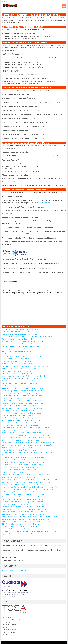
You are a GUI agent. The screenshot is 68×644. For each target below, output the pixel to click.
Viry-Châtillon (40, 475)
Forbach (5, 396)
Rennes (9, 374)
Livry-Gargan (27, 499)
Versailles (5, 450)
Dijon (34, 351)
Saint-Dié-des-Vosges (13, 470)
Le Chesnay (33, 450)
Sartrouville (18, 448)
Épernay (10, 391)
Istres (4, 342)
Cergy (29, 524)
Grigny (19, 472)
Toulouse (11, 364)
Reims (4, 391)
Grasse (28, 332)
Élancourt (13, 455)
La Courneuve (30, 497)
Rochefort (33, 349)
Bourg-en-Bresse (14, 329)
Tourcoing (22, 403)
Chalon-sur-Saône (13, 430)
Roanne (29, 381)
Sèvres (34, 492)
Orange (41, 465)
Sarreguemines (24, 396)
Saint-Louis (33, 420)
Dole (20, 379)
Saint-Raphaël (6, 465)
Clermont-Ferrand (12, 415)
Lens (3, 415)
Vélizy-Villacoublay (21, 457)
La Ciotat (32, 344)
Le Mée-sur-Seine (20, 445)
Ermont (17, 526)
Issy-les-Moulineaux (27, 485)
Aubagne (5, 344)
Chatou (20, 450)
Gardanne (13, 346)
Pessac (22, 369)
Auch (17, 364)
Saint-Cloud (36, 494)
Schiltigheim (32, 418)
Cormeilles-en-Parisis (8, 531)
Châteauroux (24, 374)
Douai (11, 406)
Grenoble (43, 376)
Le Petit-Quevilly (7, 435)
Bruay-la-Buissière (36, 413)
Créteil (24, 524)
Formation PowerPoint (10, 571)
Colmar (26, 420)
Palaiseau (5, 475)
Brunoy (4, 472)
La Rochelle (25, 349)
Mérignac (29, 369)
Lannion (13, 354)
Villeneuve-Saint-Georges (13, 524)
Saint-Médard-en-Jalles (41, 366)
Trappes (26, 450)
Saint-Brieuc (6, 354)
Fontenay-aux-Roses (16, 489)
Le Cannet (23, 334)
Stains (26, 507)
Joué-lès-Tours (6, 376)
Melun (52, 443)
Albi (3, 460)
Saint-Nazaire (6, 386)
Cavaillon (26, 465)
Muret (21, 361)
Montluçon (5, 332)
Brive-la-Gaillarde (20, 351)
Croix (42, 403)
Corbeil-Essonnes (7, 477)
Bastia (33, 534)
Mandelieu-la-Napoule (32, 337)
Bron (3, 428)
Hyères (29, 460)
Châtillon (36, 482)
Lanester (36, 393)
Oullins (4, 423)
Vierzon (4, 351)
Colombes (5, 489)
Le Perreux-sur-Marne (32, 517)
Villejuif (4, 522)
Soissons (23, 329)
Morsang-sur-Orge (16, 480)
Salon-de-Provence (24, 342)
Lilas (11, 502)
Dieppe (4, 438)
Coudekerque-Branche (33, 403)
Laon (29, 329)
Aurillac (4, 349)
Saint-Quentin (36, 329)
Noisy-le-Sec (14, 504)
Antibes (11, 334)
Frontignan (20, 371)
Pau (19, 415)
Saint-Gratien (28, 529)
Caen (38, 346)
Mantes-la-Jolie (23, 452)
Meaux (37, 440)
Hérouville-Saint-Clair (29, 346)
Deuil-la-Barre (13, 529)
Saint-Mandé (34, 514)
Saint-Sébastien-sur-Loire (10, 383)
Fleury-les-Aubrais (17, 386)
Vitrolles (19, 344)
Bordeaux (12, 366)
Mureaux (11, 448)
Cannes (17, 334)
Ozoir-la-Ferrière (30, 443)
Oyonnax (5, 329)
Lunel (4, 374)
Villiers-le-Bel (13, 534)
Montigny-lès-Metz (36, 396)
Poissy (25, 448)
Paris (41, 433)
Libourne (31, 364)
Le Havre (24, 438)
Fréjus (38, 462)
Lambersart (35, 406)
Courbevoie (42, 489)
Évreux (4, 359)
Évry (9, 472)
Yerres (21, 477)
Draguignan (31, 462)
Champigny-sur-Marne (24, 522)
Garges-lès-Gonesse (42, 531)
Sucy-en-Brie (26, 519)
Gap (24, 332)
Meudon (17, 485)
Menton (4, 337)
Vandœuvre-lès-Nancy (13, 393)
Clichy (16, 492)
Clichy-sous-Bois (19, 502)
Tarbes (9, 418)
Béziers (9, 371)
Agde (4, 371)
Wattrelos (17, 398)
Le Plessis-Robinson (14, 487)
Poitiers (23, 467)
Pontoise (5, 526)
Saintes (18, 349)
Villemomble (11, 499)
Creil (3, 411)
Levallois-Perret (26, 487)
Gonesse (5, 529)
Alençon (15, 411)
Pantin (31, 507)
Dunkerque (5, 406)
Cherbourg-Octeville (37, 388)
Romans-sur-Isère (15, 356)
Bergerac (27, 354)
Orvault (21, 383)
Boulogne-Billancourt (38, 487)
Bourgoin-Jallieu (7, 379)
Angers (21, 388)
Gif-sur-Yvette (29, 477)
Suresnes (28, 492)
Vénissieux (10, 423)
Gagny (20, 512)
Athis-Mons (5, 480)
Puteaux (4, 485)
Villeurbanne (28, 425)
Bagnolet (22, 497)
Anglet (4, 418)
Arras (4, 413)
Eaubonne (53, 531)
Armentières (18, 406)
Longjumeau (17, 482)
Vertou (26, 383)
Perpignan (16, 418)
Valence (24, 356)
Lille (34, 398)
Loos (15, 401)
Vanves (22, 492)
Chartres (10, 359)
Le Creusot (45, 428)
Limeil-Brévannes (7, 514)
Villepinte (22, 504)
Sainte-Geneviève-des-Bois (51, 480)
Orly (3, 524)
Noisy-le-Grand (30, 502)
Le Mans (22, 430)
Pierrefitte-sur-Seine (39, 504)
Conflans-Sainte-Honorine (10, 452)
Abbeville (35, 457)
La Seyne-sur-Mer (17, 465)
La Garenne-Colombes (9, 494)
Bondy (24, 509)
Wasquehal (27, 406)
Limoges (38, 467)
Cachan (55, 517)
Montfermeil (19, 507)
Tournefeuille (28, 361)
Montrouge (50, 489)
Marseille (34, 342)
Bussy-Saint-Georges (42, 443)
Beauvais (9, 411)
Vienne (15, 379)
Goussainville (25, 526)
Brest (27, 359)
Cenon (35, 369)
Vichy (11, 332)
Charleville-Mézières (46, 337)
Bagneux (5, 497)
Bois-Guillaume (29, 435)
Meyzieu (36, 425)
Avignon (4, 467)
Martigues (12, 344)
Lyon (3, 425)
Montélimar (32, 356)
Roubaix (10, 398)
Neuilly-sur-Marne (43, 509)
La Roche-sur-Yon (14, 467)
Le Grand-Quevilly (18, 435)
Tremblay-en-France (8, 507)
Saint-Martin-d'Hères (18, 376)
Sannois (18, 531)
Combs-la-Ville (6, 443)
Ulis (35, 477)
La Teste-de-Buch (28, 366)
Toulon (43, 462)
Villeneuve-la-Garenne (30, 489)
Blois (3, 381)
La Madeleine (37, 401)
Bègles (19, 366)
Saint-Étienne (10, 381)
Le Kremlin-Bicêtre (19, 517)
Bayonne (25, 415)
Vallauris (4, 334)
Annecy (4, 433)
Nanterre (29, 494)
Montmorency (37, 524)
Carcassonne (12, 339)
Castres (8, 460)
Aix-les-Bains (30, 430)
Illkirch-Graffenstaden (8, 420)
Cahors (32, 386)
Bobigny (29, 504)
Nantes (32, 383)
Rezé (37, 383)
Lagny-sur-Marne (33, 438)
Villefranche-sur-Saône (22, 423)
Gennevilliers (21, 494)
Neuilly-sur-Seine (27, 482)
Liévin (21, 411)
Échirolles (36, 376)
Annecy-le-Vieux (25, 433)
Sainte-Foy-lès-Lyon (35, 428)
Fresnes (41, 514)
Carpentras (34, 465)
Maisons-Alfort (46, 522)
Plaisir (30, 448)
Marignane (5, 346)
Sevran (4, 499)
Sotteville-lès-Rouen (14, 438)
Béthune (26, 413)
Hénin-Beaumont (29, 411)
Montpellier (28, 371)
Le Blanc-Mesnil (12, 512)
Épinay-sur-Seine (32, 509)
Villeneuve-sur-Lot (7, 388)
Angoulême (11, 349)
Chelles (4, 440)
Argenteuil (5, 534)
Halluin (20, 401)
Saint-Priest (10, 425)
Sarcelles (21, 534)
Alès (9, 361)
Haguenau (19, 420)
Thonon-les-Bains (13, 433)
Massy (16, 477)
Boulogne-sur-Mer (17, 413)
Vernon (39, 356)
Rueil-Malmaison (39, 485)
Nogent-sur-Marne (46, 517)
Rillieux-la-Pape (11, 428)
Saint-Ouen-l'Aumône (29, 531)
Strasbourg (24, 418)
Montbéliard (35, 354)
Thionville (16, 396)
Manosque (18, 332)
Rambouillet (38, 445)
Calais (8, 413)
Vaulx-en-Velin (19, 425)
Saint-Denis (5, 502)
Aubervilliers (6, 504)
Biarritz (31, 415)
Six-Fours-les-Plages (20, 462)
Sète (14, 371)
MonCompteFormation (43, 203)
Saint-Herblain (37, 381)
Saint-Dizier (40, 391)
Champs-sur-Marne (45, 438)
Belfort (34, 470)
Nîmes (4, 361)
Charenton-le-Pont (44, 519)
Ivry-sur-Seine (36, 522)
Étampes (48, 475)
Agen (37, 386)
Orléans (26, 386)
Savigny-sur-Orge (7, 482)
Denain (23, 408)
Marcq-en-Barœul (14, 408)
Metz (10, 396)
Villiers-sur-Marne (7, 517)
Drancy (4, 512)
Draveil (14, 472)
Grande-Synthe (30, 408)
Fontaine (29, 376)
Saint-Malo (16, 374)
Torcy (9, 440)
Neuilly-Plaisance (40, 507)
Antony (4, 487)
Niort (29, 457)
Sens (23, 470)
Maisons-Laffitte (48, 445)
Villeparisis (30, 445)
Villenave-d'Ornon (7, 369)
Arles (40, 342)
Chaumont (32, 391)
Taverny (36, 529)
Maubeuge (14, 403)
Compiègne (40, 408)
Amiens (42, 457)
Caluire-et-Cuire (35, 423)
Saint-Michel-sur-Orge (16, 475)
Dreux (16, 359)
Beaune (28, 351)
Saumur (27, 388)
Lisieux (19, 346)
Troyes (4, 339)
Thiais (19, 519)
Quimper (21, 359)
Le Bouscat (23, 364)
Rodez (26, 339)
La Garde (23, 460)
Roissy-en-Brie (29, 440)
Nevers (4, 398)
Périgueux (20, 354)
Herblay (11, 526)
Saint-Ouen (17, 509)
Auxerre (28, 470)
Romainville (39, 502)
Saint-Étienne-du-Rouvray (43, 435)
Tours (31, 374)
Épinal (4, 470)
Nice (23, 337)
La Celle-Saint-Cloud (8, 457)
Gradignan (5, 366)
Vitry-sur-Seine (12, 522)
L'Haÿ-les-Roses (42, 512)
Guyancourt (13, 450)
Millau (31, 339)
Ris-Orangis (26, 472)
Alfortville (16, 514)
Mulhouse (40, 420)
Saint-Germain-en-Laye (36, 452)
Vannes (29, 393)
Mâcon (4, 430)
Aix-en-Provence (12, 342)
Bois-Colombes (45, 482)
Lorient (24, 393)
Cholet (16, 388)
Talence (16, 369)
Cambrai (5, 408)
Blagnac (4, 364)
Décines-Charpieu (22, 428)
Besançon (5, 356)
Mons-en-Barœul (7, 401)
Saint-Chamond (20, 381)
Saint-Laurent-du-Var (14, 337)
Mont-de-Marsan (31, 379)
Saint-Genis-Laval (46, 423)
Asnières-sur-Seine (51, 487)
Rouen (54, 435)
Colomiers (14, 361)
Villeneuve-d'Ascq (27, 398)
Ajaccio (28, 534)
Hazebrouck (6, 403)
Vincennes (34, 519)
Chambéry (39, 430)
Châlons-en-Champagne (21, 391)
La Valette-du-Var (7, 462)
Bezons (21, 529)
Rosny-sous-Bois (7, 509)
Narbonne (20, 339)
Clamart (11, 485)
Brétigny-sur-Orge (36, 480)
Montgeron (26, 480)
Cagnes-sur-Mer (32, 334)
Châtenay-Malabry (7, 492)
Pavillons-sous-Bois (41, 497)
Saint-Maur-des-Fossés (9, 519)
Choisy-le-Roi (25, 514)
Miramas (25, 344)
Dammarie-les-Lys (18, 440)
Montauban (15, 460)
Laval (4, 393)
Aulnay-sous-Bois (38, 499)
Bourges (11, 351)
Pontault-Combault (18, 443)
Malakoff (44, 494)
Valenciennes (27, 401)
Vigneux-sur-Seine (29, 475)
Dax (24, 379)
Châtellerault (30, 467)
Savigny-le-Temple (8, 445)
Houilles (4, 448)
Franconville (34, 526)
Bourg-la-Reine (13, 497)
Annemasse (34, 433)
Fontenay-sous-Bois (30, 512)
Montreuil (19, 499)
